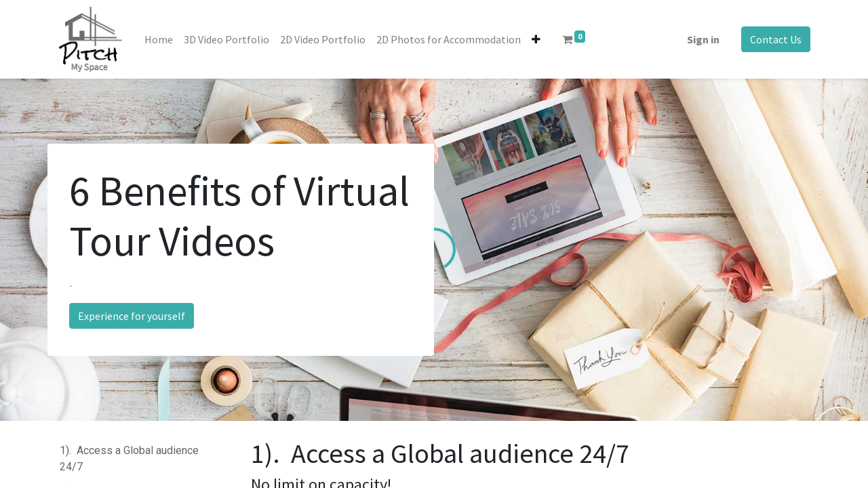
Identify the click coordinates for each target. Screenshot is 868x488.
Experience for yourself (132, 316)
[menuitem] (159, 39)
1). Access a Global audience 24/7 (129, 459)
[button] (536, 39)
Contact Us (776, 39)
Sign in (703, 39)
